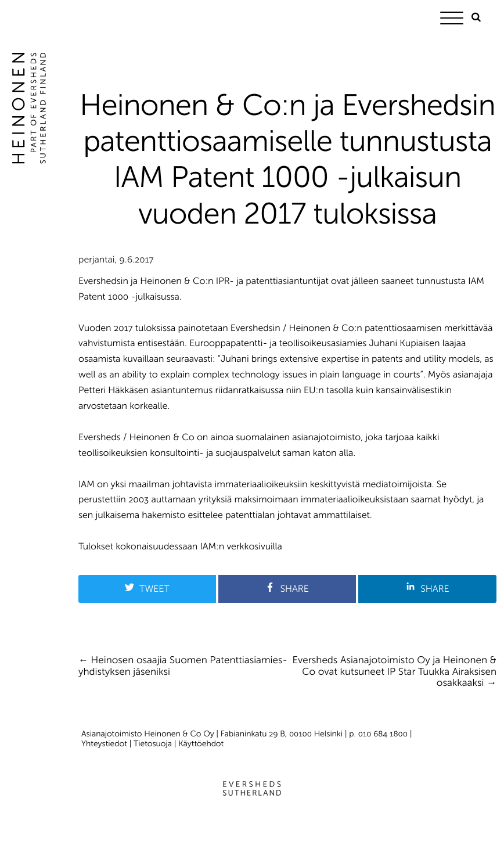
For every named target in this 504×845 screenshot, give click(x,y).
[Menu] (455, 20)
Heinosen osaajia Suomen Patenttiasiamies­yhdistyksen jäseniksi (183, 666)
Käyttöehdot (201, 744)
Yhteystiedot (104, 744)
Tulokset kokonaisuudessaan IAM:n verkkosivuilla (180, 547)
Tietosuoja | (156, 744)
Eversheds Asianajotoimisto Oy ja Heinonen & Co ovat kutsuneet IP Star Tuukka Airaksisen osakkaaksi (395, 672)
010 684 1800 (383, 734)
